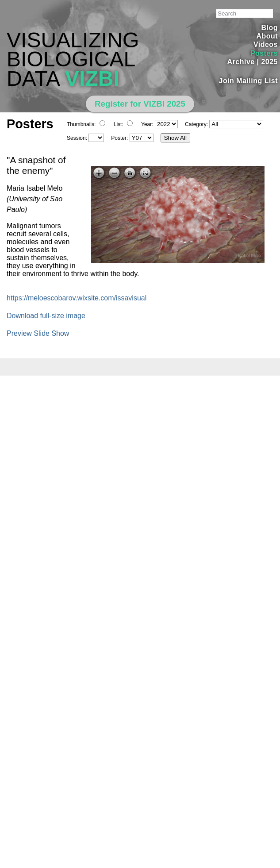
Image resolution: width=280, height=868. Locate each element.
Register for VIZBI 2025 (140, 104)
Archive (241, 62)
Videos (266, 44)
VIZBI (92, 78)
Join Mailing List (249, 81)
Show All (175, 138)
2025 (269, 62)
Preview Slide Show (38, 333)
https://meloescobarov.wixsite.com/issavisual (77, 298)
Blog (270, 28)
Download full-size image (46, 316)
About (267, 36)
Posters (264, 53)
